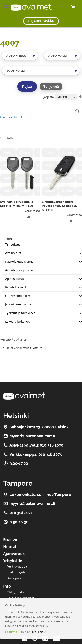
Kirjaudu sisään (41, 21)
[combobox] (20, 56)
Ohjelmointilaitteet (19, 296)
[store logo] (31, 7)
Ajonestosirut (15, 279)
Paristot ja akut (16, 287)
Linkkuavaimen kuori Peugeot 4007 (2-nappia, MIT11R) (59, 206)
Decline (26, 632)
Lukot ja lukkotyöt (17, 321)
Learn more (39, 632)
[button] (28, 217)
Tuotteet (8, 239)
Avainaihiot (13, 253)
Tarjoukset (13, 244)
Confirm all (12, 632)
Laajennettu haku (12, 117)
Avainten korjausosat (20, 270)
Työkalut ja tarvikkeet (20, 313)
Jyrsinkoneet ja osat (19, 304)
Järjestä (49, 97)
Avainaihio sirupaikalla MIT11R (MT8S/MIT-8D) (17, 204)
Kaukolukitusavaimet (20, 262)
